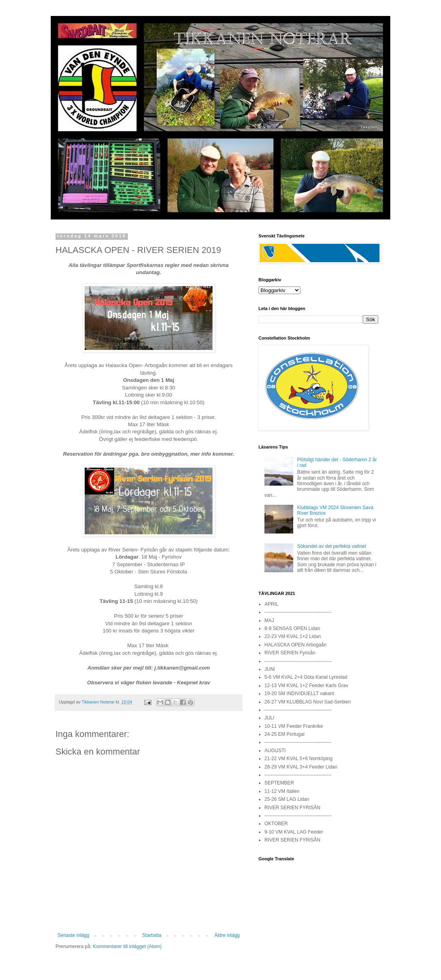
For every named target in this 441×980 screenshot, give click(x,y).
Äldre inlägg (227, 935)
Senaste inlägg (73, 935)
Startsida (152, 935)
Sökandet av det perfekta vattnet (332, 546)
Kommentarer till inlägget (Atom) (127, 946)
